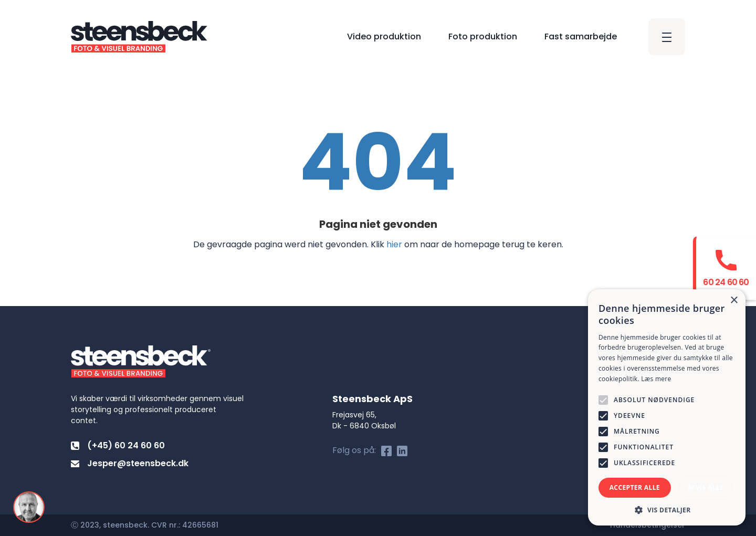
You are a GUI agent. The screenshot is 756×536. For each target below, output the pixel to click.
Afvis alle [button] (705, 487)
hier (394, 244)
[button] (667, 510)
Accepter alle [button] (635, 487)
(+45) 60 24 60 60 (118, 445)
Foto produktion (483, 36)
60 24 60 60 (726, 282)
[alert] (667, 407)
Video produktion (384, 36)
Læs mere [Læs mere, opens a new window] (656, 379)
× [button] (734, 301)
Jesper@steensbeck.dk (130, 463)
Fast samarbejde (581, 36)
